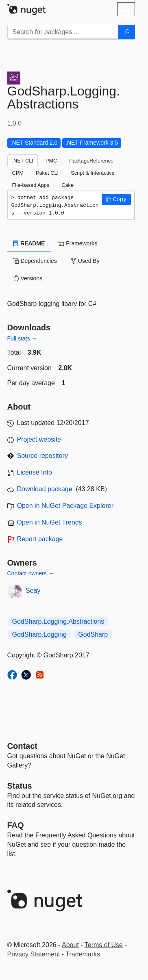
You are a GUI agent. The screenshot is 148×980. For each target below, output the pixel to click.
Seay (33, 591)
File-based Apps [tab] (31, 185)
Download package (45, 489)
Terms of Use (104, 945)
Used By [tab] (85, 261)
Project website (39, 439)
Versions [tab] (28, 278)
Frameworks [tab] (78, 243)
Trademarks (83, 954)
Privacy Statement (34, 954)
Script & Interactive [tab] (92, 173)
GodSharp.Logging (39, 634)
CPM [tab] (18, 173)
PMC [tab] (51, 161)
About (70, 945)
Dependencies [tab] (35, 261)
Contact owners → (31, 573)
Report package (40, 539)
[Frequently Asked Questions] (16, 825)
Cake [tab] (67, 185)
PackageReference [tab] (91, 161)
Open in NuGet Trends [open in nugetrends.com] (50, 522)
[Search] (126, 32)
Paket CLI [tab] (47, 173)
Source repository (42, 456)
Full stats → (22, 338)
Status (20, 786)
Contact (22, 746)
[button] (116, 199)
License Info (35, 472)
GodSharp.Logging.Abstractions (58, 621)
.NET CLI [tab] (23, 161)
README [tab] (29, 243)
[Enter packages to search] (63, 32)
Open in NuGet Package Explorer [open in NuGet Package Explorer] (65, 506)
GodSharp (93, 634)
